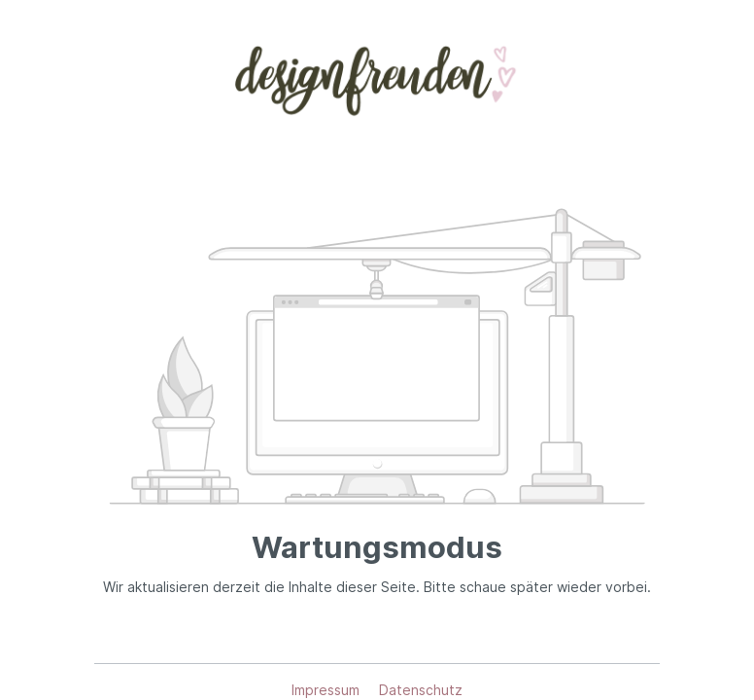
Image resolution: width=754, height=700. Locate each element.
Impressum (327, 690)
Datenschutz (421, 690)
